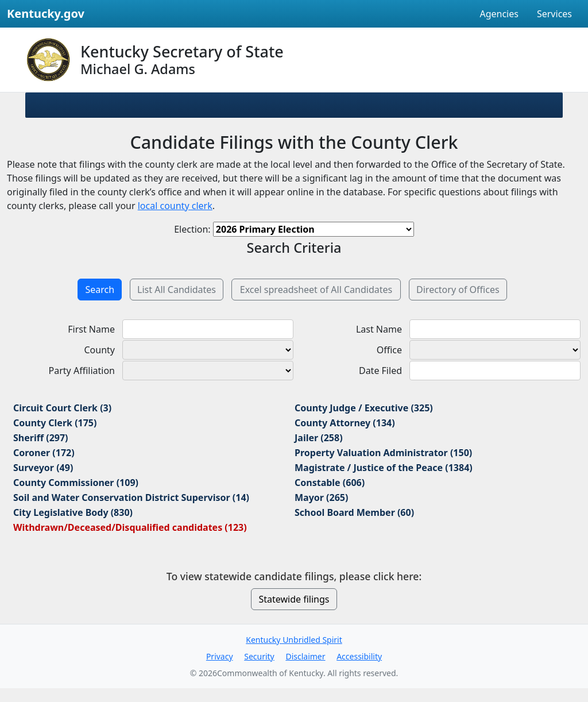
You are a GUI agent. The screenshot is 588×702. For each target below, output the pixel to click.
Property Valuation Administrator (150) (383, 453)
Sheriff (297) (41, 438)
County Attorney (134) (345, 423)
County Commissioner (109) (76, 483)
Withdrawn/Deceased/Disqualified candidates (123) (130, 527)
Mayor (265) (321, 497)
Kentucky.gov (46, 14)
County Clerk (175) (55, 423)
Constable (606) (330, 483)
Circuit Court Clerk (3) (62, 408)
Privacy (220, 656)
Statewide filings (294, 599)
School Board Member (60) (354, 512)
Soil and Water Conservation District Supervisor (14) (131, 497)
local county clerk (175, 206)
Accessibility (359, 656)
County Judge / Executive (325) (364, 408)
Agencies (499, 14)
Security (259, 656)
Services (554, 14)
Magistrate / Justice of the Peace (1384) (384, 468)
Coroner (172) (44, 453)
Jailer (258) (319, 438)
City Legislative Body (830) (73, 512)
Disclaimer (305, 656)
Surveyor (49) (43, 468)
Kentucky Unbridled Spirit (294, 640)
